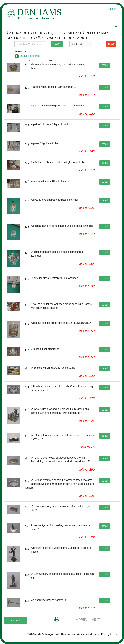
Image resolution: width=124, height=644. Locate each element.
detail (105, 65)
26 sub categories (27, 56)
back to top (16, 620)
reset (111, 44)
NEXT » (97, 620)
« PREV (82, 620)
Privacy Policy (109, 634)
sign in (113, 9)
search (57, 44)
